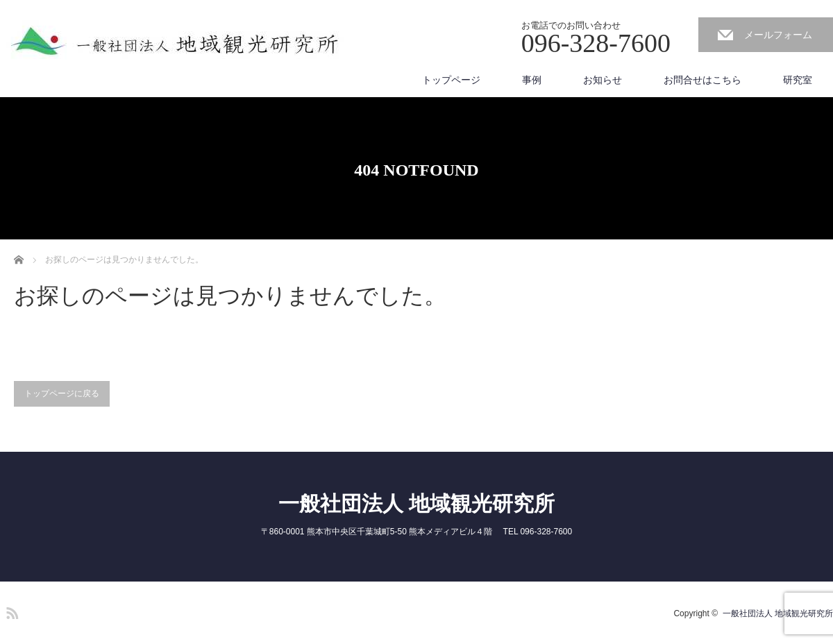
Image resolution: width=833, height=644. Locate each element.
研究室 (798, 80)
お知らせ (603, 80)
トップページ (451, 80)
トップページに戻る (62, 393)
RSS (10, 611)
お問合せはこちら (702, 80)
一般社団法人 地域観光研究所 (416, 503)
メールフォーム (778, 35)
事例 (532, 80)
